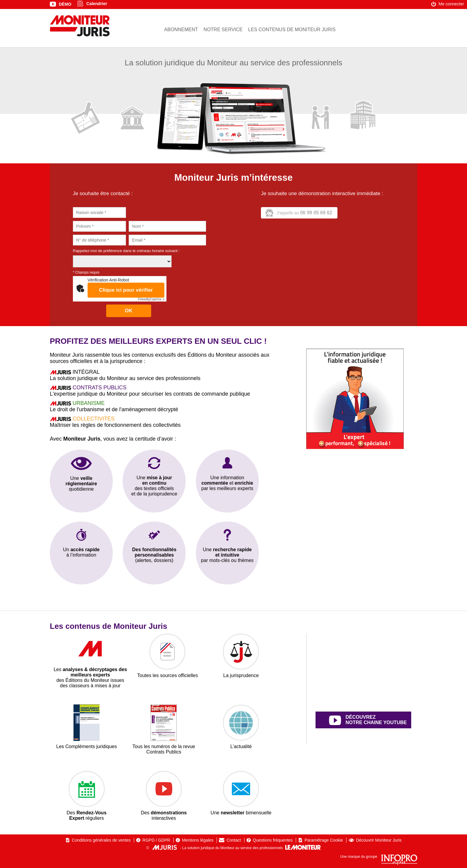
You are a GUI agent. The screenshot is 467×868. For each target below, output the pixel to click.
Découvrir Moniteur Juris (379, 840)
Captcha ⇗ (151, 299)
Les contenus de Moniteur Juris (292, 30)
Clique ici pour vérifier (126, 290)
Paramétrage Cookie (324, 840)
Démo (65, 4)
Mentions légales (198, 840)
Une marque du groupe (379, 857)
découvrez (370, 721)
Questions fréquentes (273, 840)
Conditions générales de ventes (101, 840)
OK (129, 311)
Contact (234, 840)
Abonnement (181, 30)
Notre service (223, 30)
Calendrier (97, 4)
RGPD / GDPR (156, 840)
